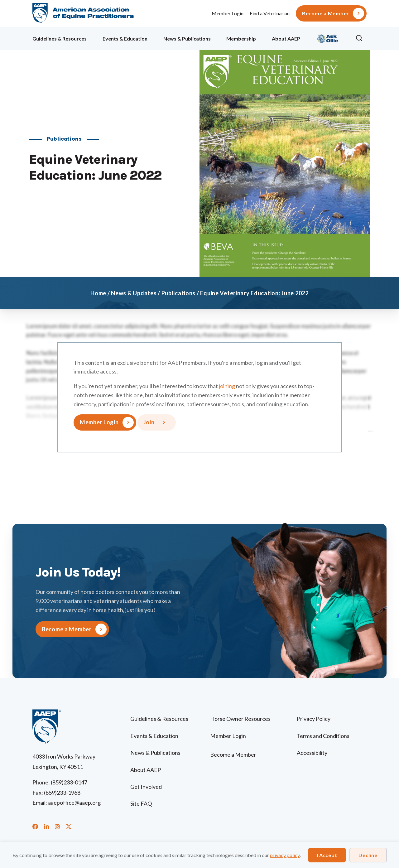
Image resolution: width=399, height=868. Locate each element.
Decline (368, 855)
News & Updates (134, 293)
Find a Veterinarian (270, 13)
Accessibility (312, 753)
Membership (241, 39)
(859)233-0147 (69, 782)
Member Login (228, 13)
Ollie (328, 38)
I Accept (327, 855)
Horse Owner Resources (240, 719)
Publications (179, 293)
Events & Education (125, 39)
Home (98, 293)
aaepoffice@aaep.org (74, 803)
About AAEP (286, 39)
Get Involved (146, 787)
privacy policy (285, 855)
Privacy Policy (314, 719)
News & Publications (187, 39)
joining (227, 386)
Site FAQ (141, 803)
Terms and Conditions (323, 736)
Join (149, 422)
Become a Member (326, 13)
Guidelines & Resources (60, 39)
